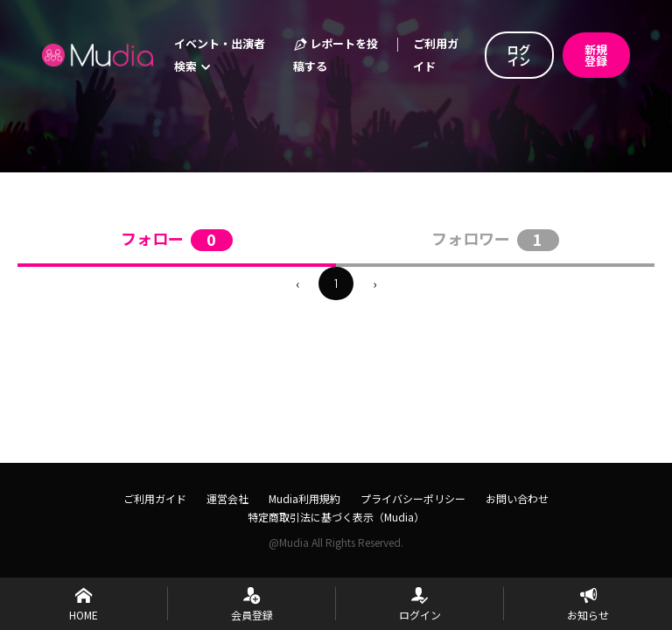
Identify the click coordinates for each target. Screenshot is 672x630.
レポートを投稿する (336, 55)
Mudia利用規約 (304, 498)
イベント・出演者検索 (220, 55)
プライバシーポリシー (413, 498)
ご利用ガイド (436, 55)
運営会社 (227, 498)
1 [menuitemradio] (336, 283)
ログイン (519, 55)
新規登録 (596, 55)
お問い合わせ (517, 498)
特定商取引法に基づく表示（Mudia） (336, 517)
